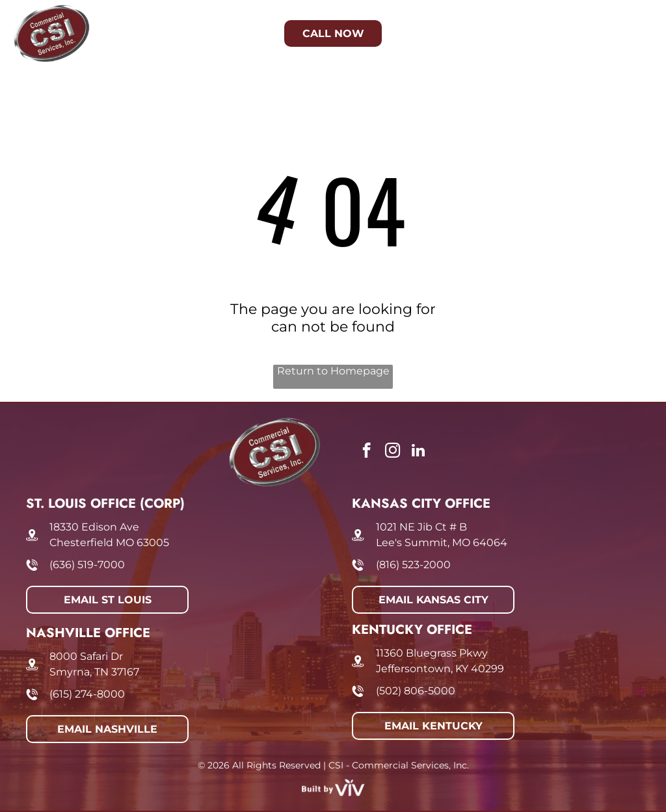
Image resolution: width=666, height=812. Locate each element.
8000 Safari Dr (86, 656)
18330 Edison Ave (94, 527)
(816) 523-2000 (413, 565)
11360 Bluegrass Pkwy (432, 653)
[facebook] (366, 452)
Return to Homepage (333, 371)
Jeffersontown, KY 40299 (440, 669)
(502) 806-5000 (416, 691)
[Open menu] (632, 34)
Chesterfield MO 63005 (109, 543)
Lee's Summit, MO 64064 (442, 543)
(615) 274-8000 (87, 694)
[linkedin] (419, 452)
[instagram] (393, 452)
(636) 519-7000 (87, 565)
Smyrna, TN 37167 (94, 672)
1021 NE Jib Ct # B (421, 527)
